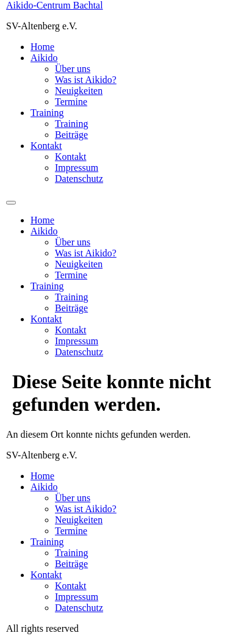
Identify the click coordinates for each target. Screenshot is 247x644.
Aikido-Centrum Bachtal (55, 5)
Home (42, 47)
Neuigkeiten (79, 91)
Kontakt (46, 146)
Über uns (73, 69)
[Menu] (11, 203)
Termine (71, 102)
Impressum (77, 168)
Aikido (44, 58)
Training (47, 113)
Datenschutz (79, 179)
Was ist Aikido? (86, 80)
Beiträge (71, 135)
